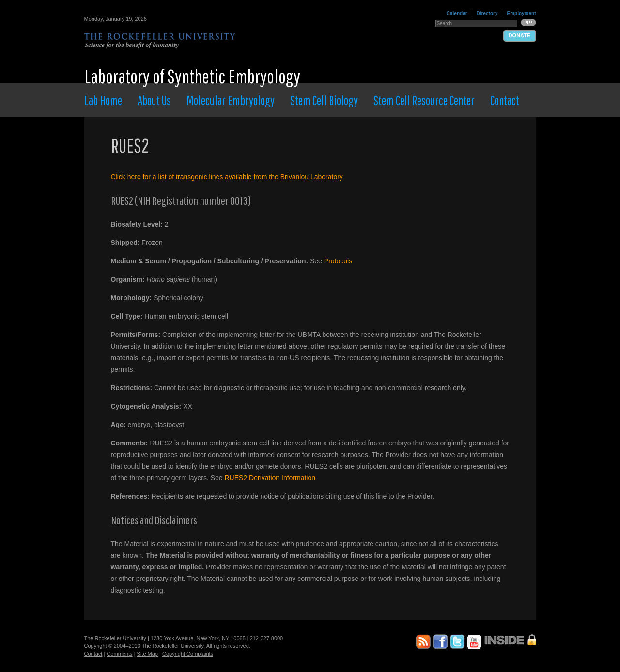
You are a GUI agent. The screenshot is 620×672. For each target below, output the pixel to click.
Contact (505, 100)
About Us (154, 100)
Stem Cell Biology (324, 100)
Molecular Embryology (231, 100)
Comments (119, 654)
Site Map (147, 654)
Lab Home (103, 100)
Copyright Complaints (188, 654)
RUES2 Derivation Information (270, 478)
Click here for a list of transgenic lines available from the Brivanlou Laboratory (227, 177)
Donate (520, 35)
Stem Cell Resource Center (424, 100)
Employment (521, 13)
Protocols (338, 261)
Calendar (457, 13)
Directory (487, 13)
